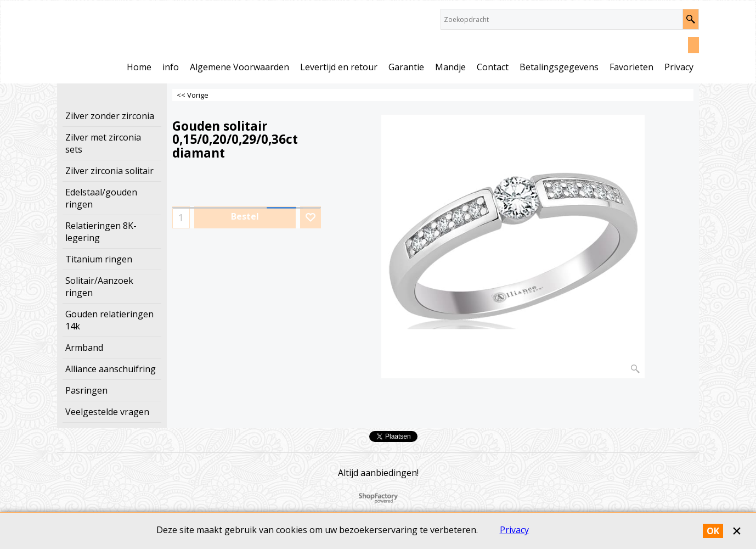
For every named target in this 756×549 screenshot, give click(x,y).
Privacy (514, 530)
